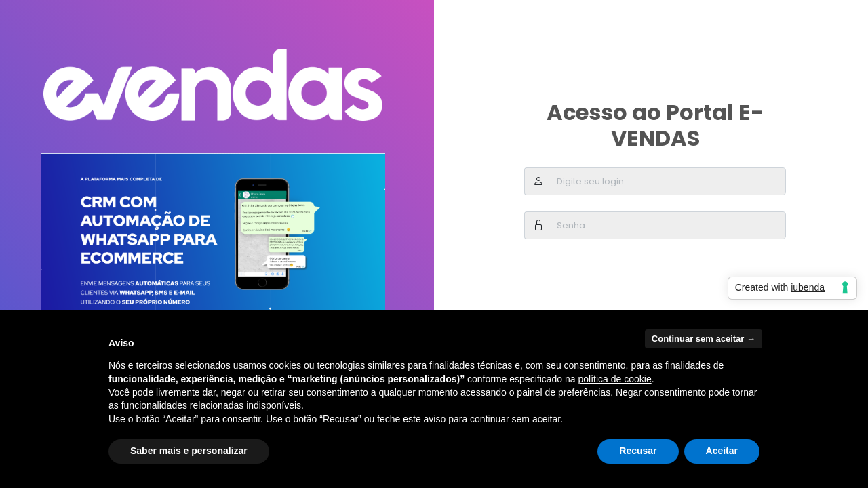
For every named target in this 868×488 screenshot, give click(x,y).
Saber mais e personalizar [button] (189, 451)
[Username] (669, 181)
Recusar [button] (638, 451)
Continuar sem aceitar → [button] (704, 339)
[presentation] (627, 282)
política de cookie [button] (614, 379)
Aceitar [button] (722, 451)
